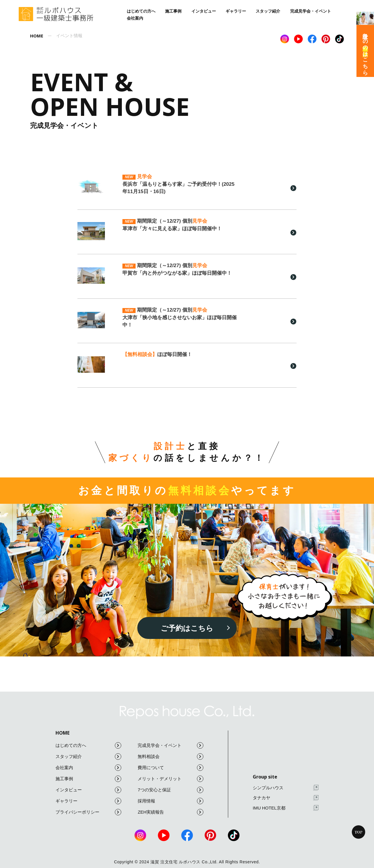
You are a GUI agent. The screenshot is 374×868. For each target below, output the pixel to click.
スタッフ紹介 (268, 11)
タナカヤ (286, 798)
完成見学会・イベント (311, 11)
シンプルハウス (286, 788)
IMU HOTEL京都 (286, 808)
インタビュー (204, 11)
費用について (170, 768)
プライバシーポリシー (88, 812)
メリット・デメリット (170, 779)
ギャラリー (236, 11)
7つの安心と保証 (170, 790)
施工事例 (173, 11)
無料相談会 (170, 757)
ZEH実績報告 (170, 812)
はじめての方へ (141, 11)
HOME (63, 733)
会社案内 (135, 18)
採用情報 (170, 801)
